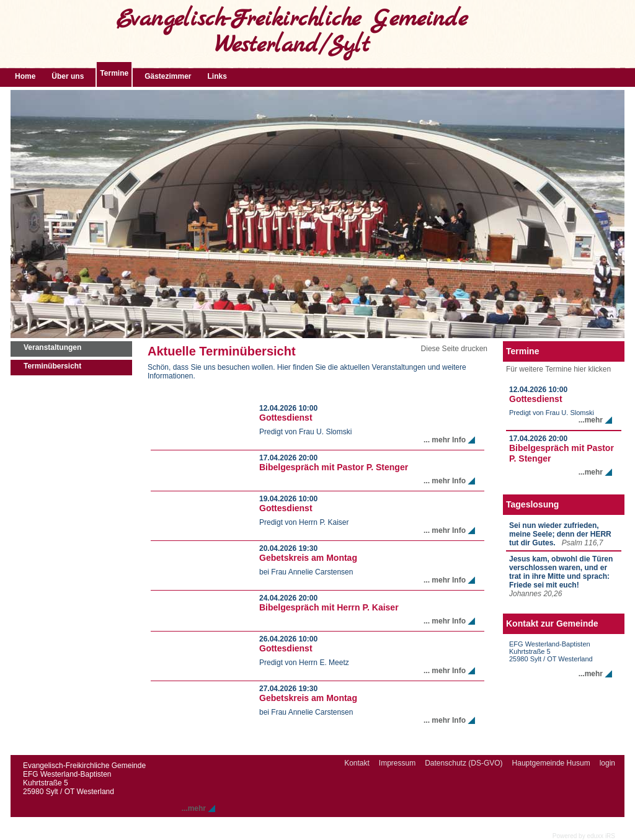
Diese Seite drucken (454, 349)
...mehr (591, 420)
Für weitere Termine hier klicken (558, 369)
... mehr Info (445, 440)
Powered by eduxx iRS (584, 836)
